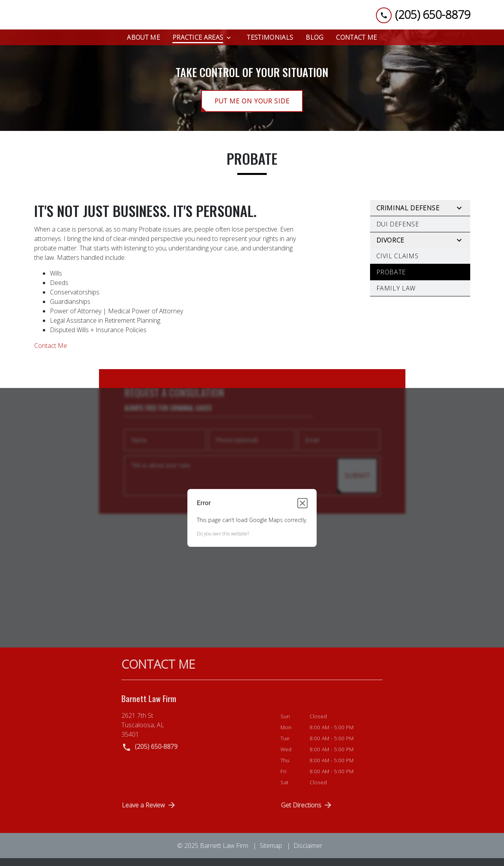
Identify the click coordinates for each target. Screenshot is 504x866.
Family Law (396, 295)
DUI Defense (398, 231)
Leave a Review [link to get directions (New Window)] (149, 811)
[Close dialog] (302, 509)
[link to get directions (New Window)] (195, 732)
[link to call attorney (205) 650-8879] (423, 18)
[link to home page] (84, 18)
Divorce (390, 247)
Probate (391, 279)
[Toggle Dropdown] (231, 44)
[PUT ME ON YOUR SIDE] (252, 108)
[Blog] (314, 44)
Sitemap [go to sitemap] (271, 852)
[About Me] (143, 44)
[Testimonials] (270, 44)
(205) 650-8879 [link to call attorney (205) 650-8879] (150, 754)
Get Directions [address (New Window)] (307, 811)
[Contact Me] (356, 44)
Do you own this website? (223, 540)
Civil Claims (398, 263)
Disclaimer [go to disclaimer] (308, 852)
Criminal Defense (408, 215)
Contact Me (51, 352)
